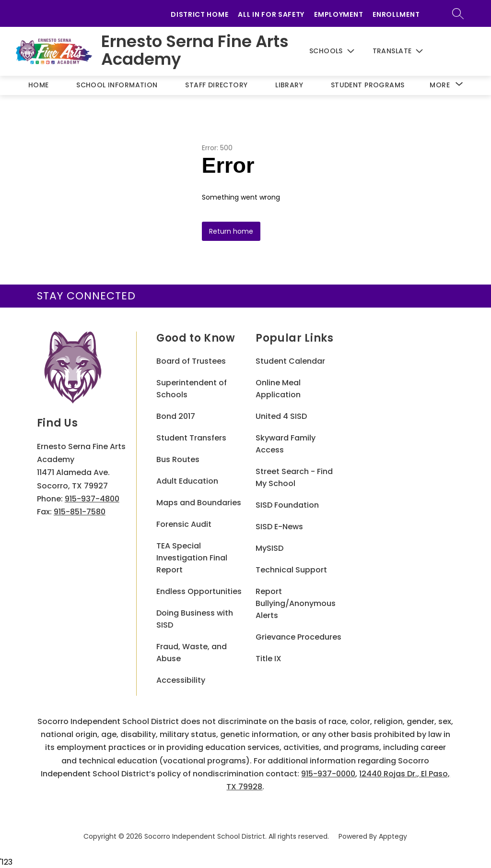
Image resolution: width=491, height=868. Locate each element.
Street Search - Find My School (294, 477)
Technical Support (291, 570)
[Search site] (465, 13)
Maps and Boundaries (199, 503)
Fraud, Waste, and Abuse (192, 653)
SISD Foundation (287, 505)
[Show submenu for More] (440, 85)
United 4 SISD (281, 416)
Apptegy (393, 836)
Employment (339, 15)
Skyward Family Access (286, 444)
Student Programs (368, 85)
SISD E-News (279, 527)
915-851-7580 (80, 512)
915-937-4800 (92, 499)
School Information (117, 85)
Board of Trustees (191, 361)
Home (39, 85)
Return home (231, 231)
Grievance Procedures (298, 637)
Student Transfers (191, 438)
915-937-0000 (328, 774)
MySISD (269, 548)
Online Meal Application (278, 389)
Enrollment (396, 15)
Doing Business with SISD (195, 619)
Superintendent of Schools (192, 389)
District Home (199, 15)
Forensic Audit (184, 524)
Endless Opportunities (199, 591)
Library (289, 85)
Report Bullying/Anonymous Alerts (296, 603)
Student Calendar (290, 361)
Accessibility (181, 680)
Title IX (269, 659)
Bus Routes (178, 459)
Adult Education (187, 481)
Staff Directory (216, 85)
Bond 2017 (176, 416)
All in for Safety (271, 15)
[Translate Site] (405, 51)
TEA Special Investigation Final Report (192, 558)
